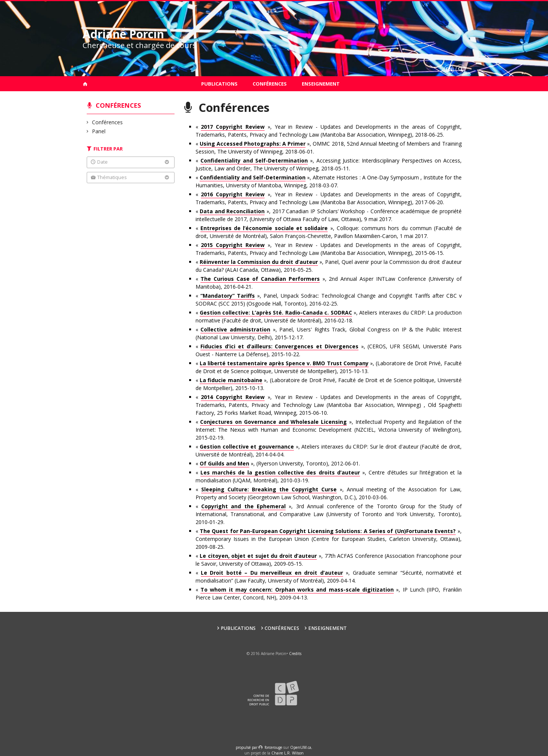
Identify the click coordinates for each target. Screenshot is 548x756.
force (273, 747)
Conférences (270, 84)
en (449, 69)
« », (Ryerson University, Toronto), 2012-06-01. (278, 464)
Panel (99, 131)
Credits (295, 654)
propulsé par (247, 747)
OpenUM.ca (301, 747)
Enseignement (321, 84)
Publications (219, 84)
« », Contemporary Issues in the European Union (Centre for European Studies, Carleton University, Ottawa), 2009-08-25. (329, 539)
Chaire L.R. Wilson (288, 753)
